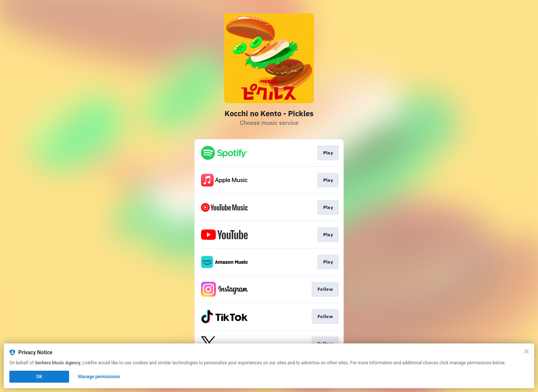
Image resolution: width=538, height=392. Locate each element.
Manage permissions (99, 377)
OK (39, 377)
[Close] (526, 351)
